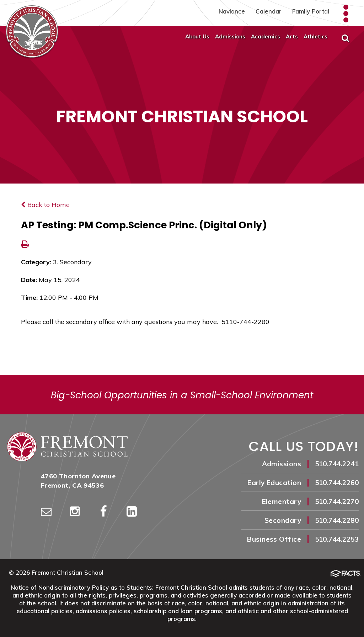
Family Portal (311, 11)
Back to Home (45, 205)
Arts (292, 36)
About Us (197, 36)
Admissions (230, 36)
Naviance (232, 11)
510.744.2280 (337, 520)
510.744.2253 (337, 539)
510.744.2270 (337, 501)
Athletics (315, 36)
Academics (266, 36)
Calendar (269, 11)
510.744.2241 (337, 464)
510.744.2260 (337, 483)
